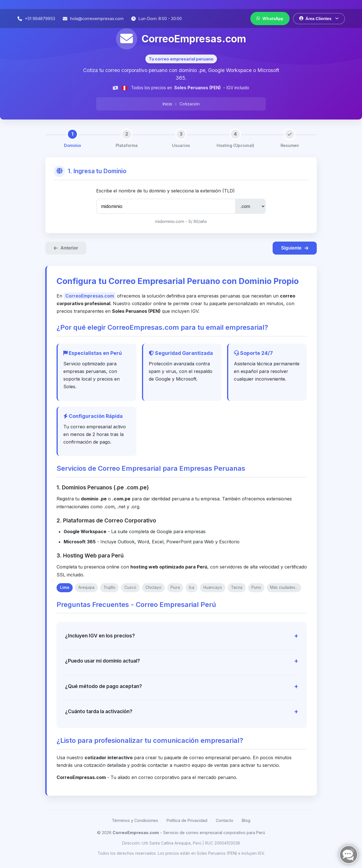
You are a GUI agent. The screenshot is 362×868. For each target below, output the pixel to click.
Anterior (66, 248)
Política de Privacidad (187, 820)
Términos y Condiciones (135, 820)
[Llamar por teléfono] (36, 19)
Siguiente (295, 248)
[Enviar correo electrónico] (93, 19)
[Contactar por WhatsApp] (270, 19)
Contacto (225, 820)
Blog (246, 820)
